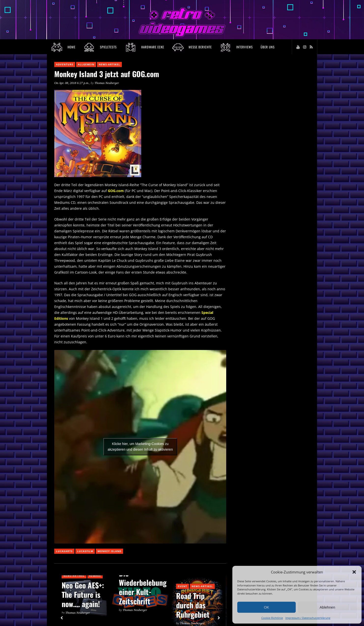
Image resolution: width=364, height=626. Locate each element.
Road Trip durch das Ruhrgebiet (193, 605)
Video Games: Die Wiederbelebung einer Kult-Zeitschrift (143, 582)
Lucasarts (64, 551)
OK (266, 607)
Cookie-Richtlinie (272, 618)
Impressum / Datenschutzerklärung (308, 618)
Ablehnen (327, 607)
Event (182, 586)
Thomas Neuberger (107, 83)
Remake (95, 576)
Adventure (65, 64)
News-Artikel (109, 64)
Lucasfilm (85, 551)
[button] (354, 572)
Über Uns (268, 47)
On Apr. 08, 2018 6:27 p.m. (72, 83)
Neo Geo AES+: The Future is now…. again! (83, 594)
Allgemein (86, 64)
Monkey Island (109, 551)
